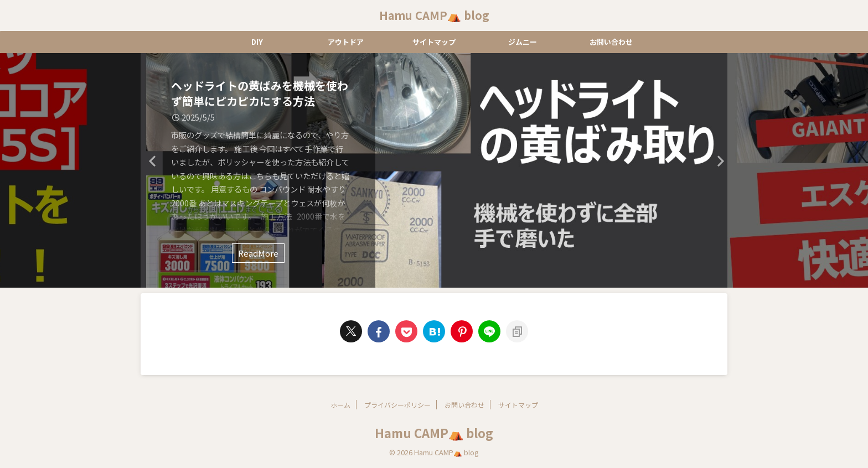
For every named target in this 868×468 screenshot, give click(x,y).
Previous (151, 161)
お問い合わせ (611, 42)
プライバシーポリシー (397, 405)
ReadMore (258, 253)
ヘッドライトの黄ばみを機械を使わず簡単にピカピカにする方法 (260, 93)
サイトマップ (434, 42)
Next (717, 161)
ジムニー (523, 42)
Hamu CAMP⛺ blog (434, 15)
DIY (257, 42)
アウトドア (346, 42)
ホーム (340, 405)
